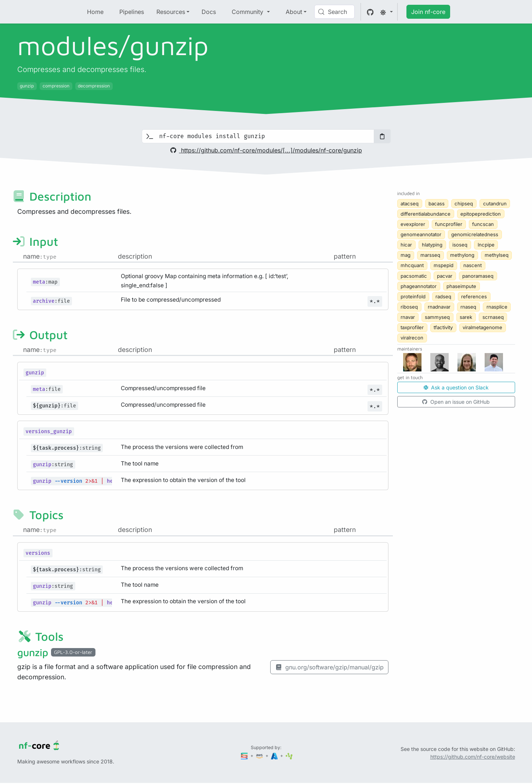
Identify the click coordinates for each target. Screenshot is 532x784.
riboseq (409, 307)
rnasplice (497, 307)
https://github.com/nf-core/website (473, 757)
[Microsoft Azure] (275, 756)
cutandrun (495, 204)
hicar (406, 245)
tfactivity (443, 327)
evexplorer (413, 224)
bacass (437, 204)
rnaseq (468, 307)
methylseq (497, 255)
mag (406, 255)
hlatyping (432, 245)
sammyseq (437, 317)
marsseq (430, 255)
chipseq (464, 204)
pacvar (445, 276)
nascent (473, 265)
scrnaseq (493, 317)
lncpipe (486, 245)
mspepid (444, 265)
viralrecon (412, 338)
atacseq (410, 204)
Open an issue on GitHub (456, 402)
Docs (209, 12)
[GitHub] (370, 12)
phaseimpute (461, 286)
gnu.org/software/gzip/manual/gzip (329, 667)
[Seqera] (245, 756)
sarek (466, 317)
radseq (443, 296)
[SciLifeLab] (289, 756)
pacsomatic (414, 276)
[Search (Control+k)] (334, 12)
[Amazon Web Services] (260, 756)
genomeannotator (421, 234)
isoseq (460, 245)
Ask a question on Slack (456, 387)
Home (95, 12)
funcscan (483, 224)
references (474, 296)
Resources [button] (171, 12)
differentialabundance (426, 214)
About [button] (294, 12)
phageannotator (419, 286)
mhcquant (412, 265)
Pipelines (132, 12)
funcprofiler (449, 224)
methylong (462, 255)
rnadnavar (439, 307)
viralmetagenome (482, 327)
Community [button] (248, 12)
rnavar (408, 317)
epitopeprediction (481, 214)
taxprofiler (412, 327)
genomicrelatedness (475, 234)
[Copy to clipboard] (382, 136)
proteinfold (413, 296)
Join (428, 12)
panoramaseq (478, 276)
